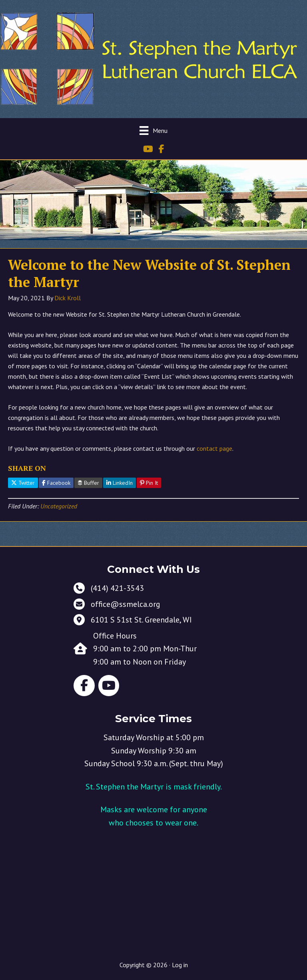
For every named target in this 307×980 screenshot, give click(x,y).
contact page (214, 448)
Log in (180, 965)
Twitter (23, 483)
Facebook (56, 483)
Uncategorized (59, 506)
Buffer (88, 483)
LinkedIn (120, 483)
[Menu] (153, 130)
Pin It (149, 483)
